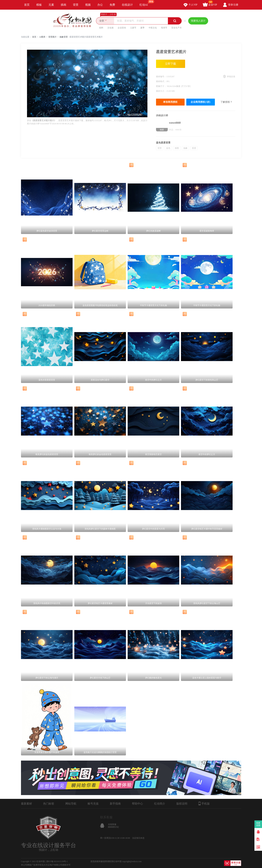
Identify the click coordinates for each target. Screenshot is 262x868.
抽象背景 (64, 37)
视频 (88, 5)
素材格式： (161, 81)
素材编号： (161, 77)
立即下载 (170, 64)
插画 (63, 5)
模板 (39, 5)
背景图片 (52, 37)
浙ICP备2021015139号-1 (57, 861)
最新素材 (26, 804)
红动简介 (160, 804)
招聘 (101, 28)
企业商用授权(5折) (200, 102)
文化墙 (110, 28)
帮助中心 (137, 804)
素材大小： (161, 91)
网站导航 (71, 804)
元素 (51, 5)
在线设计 (127, 5)
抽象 (185, 148)
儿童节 (133, 28)
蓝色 (168, 148)
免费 (112, 5)
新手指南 (115, 804)
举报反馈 (231, 77)
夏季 (142, 28)
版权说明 (182, 804)
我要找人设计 (198, 21)
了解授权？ (226, 102)
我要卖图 (258, 824)
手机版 (204, 804)
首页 (27, 5)
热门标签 (49, 804)
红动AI (145, 3)
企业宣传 (122, 28)
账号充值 (93, 804)
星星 (194, 148)
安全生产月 (177, 28)
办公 (100, 5)
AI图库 (42, 37)
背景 (76, 5)
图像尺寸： (161, 86)
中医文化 (153, 28)
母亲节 (164, 28)
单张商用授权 (170, 102)
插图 (177, 148)
